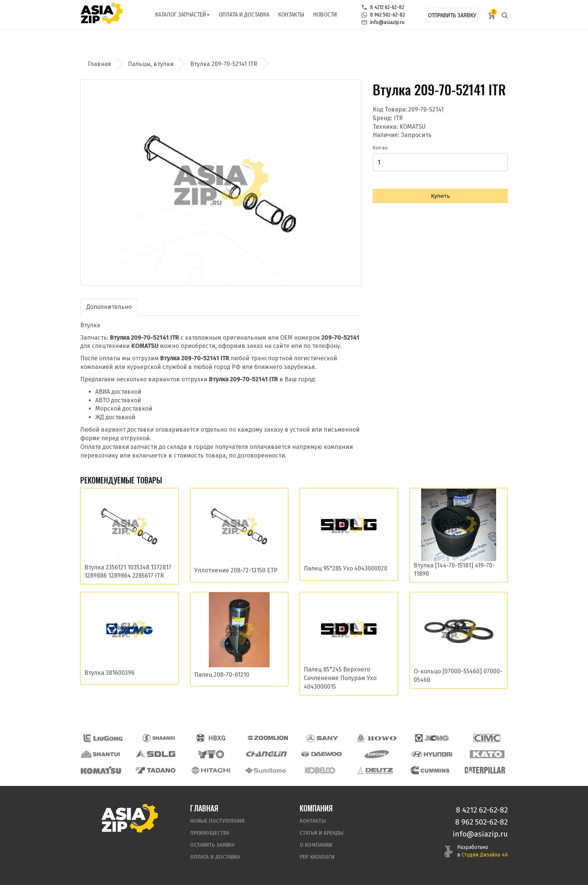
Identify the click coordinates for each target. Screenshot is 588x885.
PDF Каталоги (317, 857)
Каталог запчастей (182, 14)
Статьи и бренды (322, 833)
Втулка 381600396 (109, 673)
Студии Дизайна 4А (485, 855)
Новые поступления (217, 821)
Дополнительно (109, 307)
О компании (316, 845)
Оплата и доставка (244, 14)
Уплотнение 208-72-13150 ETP (236, 570)
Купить (440, 196)
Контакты (291, 14)
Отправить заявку (452, 15)
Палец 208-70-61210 (222, 675)
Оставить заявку (212, 845)
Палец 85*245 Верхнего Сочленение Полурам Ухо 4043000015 (340, 678)
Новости (325, 14)
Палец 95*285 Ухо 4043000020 (346, 568)
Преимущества (210, 833)
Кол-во (380, 148)
